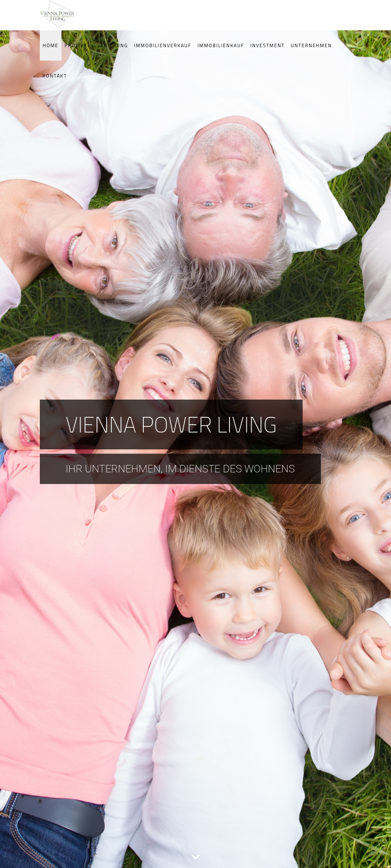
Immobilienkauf (221, 45)
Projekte (78, 45)
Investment (267, 45)
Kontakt (55, 76)
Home (51, 45)
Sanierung (113, 45)
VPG (61, 15)
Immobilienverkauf (163, 45)
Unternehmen (312, 45)
